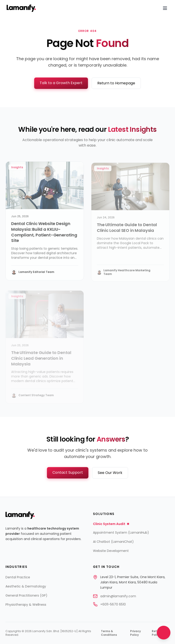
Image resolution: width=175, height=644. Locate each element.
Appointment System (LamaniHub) (121, 533)
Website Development (111, 551)
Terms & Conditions (109, 633)
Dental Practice (18, 577)
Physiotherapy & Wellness (26, 605)
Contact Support (68, 472)
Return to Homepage (116, 83)
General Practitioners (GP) (26, 595)
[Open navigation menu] (165, 8)
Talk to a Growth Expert (61, 83)
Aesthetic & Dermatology (26, 586)
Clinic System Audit (111, 524)
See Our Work (110, 473)
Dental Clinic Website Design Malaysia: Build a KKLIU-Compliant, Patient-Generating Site (44, 234)
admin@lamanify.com (118, 596)
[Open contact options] (164, 633)
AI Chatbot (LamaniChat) (113, 542)
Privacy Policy (135, 633)
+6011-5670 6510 (113, 604)
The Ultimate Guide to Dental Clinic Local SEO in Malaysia (127, 231)
